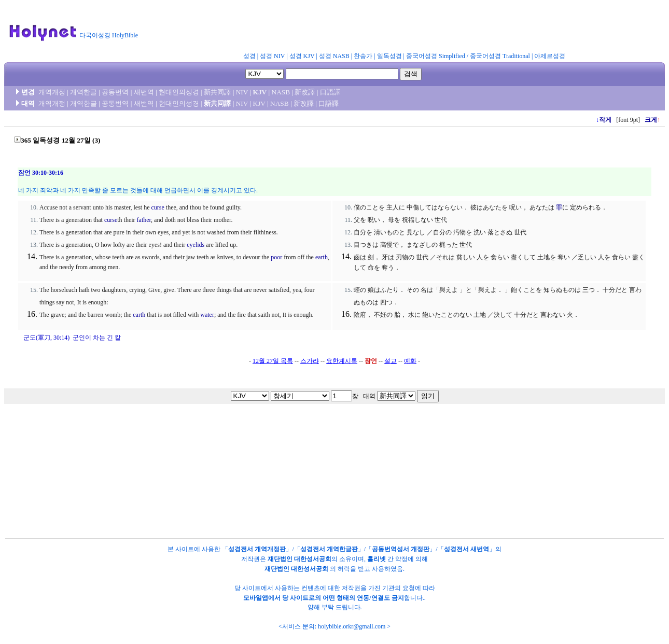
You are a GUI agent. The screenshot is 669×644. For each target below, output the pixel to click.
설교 (391, 361)
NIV (242, 92)
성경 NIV (272, 56)
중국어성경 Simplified (436, 56)
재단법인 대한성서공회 (299, 559)
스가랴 (310, 361)
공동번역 (115, 92)
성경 (249, 56)
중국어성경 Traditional (500, 56)
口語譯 (330, 92)
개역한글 (83, 92)
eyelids (196, 245)
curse (157, 207)
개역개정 (52, 92)
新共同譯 (217, 92)
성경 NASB (334, 56)
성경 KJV (302, 56)
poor (276, 257)
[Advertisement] (398, 28)
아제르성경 (550, 56)
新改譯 (305, 92)
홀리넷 (377, 559)
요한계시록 (342, 361)
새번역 (144, 92)
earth (322, 257)
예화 (410, 361)
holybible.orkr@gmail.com (352, 626)
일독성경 (389, 56)
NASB (281, 92)
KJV (260, 92)
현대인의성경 (179, 92)
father (144, 220)
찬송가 (363, 56)
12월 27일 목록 (273, 361)
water (207, 315)
